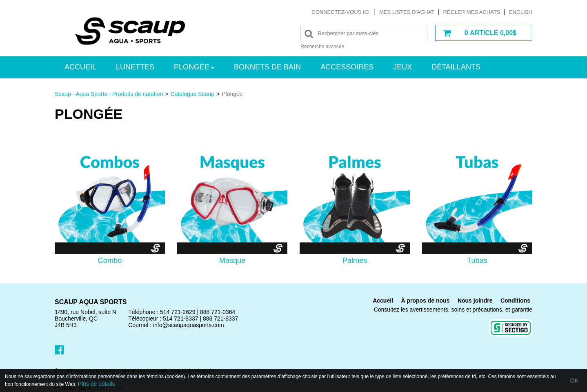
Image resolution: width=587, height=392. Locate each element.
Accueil (80, 67)
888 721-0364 (218, 312)
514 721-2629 (178, 312)
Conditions (515, 301)
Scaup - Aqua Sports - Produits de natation (109, 94)
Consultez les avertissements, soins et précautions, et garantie (453, 310)
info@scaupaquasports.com (189, 325)
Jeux (402, 67)
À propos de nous (425, 301)
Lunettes (135, 67)
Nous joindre (475, 301)
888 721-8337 (220, 318)
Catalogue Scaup (192, 94)
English (521, 12)
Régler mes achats (472, 12)
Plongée (194, 67)
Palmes (355, 261)
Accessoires (347, 67)
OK (574, 381)
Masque (232, 261)
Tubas (477, 261)
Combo (110, 261)
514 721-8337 (180, 318)
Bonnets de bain (267, 67)
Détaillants (456, 67)
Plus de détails (97, 384)
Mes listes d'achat (407, 12)
